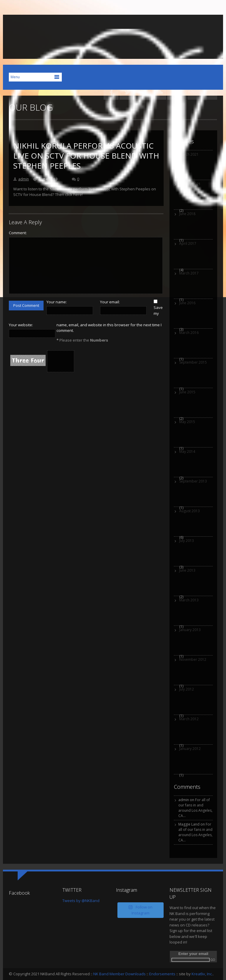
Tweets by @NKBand (81, 901)
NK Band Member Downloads (119, 974)
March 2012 (189, 719)
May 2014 (187, 451)
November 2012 (193, 659)
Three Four (28, 360)
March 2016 (189, 333)
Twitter (127, 92)
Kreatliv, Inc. (202, 974)
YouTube (143, 92)
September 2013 (193, 481)
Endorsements (162, 974)
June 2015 (187, 392)
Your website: (21, 325)
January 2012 (190, 749)
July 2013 (187, 541)
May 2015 (187, 422)
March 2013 (189, 600)
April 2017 (188, 243)
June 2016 (187, 303)
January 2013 (190, 630)
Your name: (57, 302)
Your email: (110, 302)
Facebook (111, 92)
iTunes (175, 92)
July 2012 (187, 689)
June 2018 (187, 214)
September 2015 (193, 362)
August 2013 (190, 511)
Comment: (18, 233)
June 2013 (187, 570)
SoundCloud (159, 92)
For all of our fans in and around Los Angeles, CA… (195, 808)
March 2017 (189, 273)
